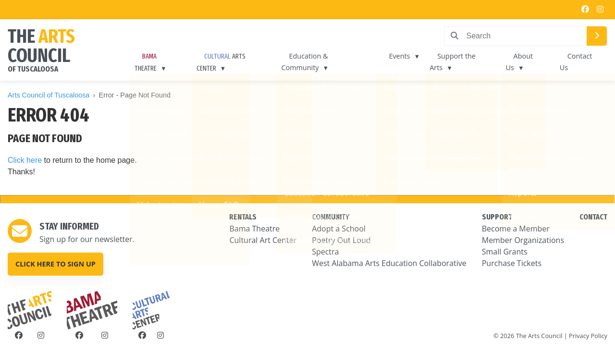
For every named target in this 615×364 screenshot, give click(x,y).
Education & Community (305, 62)
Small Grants (505, 252)
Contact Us (576, 62)
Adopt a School (339, 229)
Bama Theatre (254, 229)
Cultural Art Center (263, 240)
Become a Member (516, 229)
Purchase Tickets (512, 263)
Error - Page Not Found (135, 95)
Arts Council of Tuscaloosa (49, 95)
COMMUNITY (331, 217)
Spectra (325, 252)
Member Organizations (523, 240)
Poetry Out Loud (341, 240)
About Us (520, 62)
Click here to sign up (55, 264)
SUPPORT (497, 217)
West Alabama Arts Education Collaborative (389, 263)
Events (399, 56)
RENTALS (243, 217)
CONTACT (593, 217)
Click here (25, 160)
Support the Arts (453, 62)
